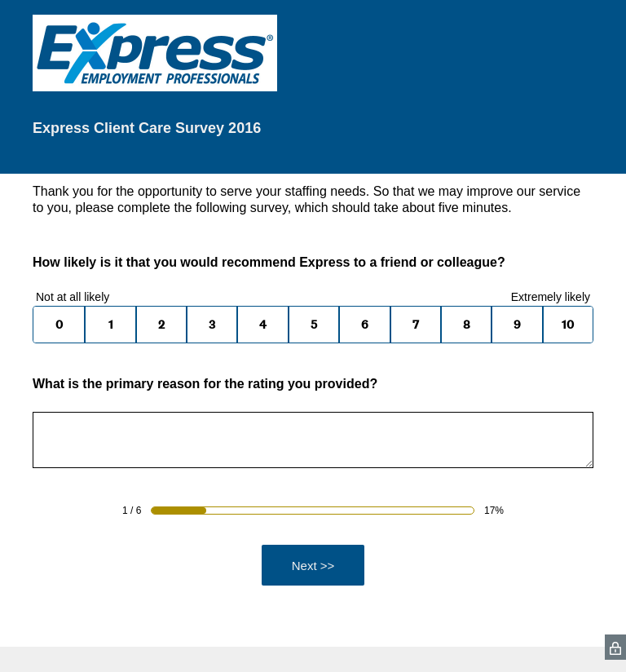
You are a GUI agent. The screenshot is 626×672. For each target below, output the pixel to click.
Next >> (313, 566)
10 (568, 325)
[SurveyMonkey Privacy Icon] (615, 647)
